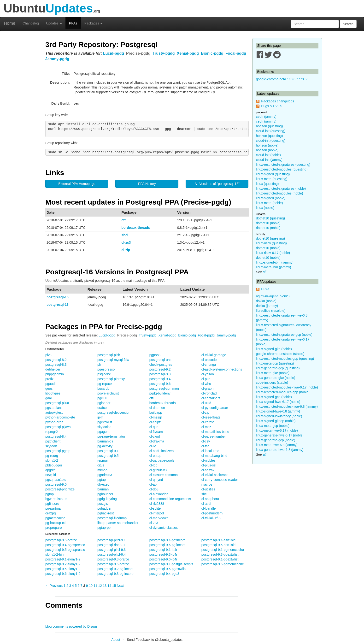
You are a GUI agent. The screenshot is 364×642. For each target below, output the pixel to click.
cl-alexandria (159, 494)
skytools (51, 446)
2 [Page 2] (67, 586)
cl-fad (205, 446)
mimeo (102, 470)
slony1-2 (52, 460)
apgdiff (50, 470)
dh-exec (103, 484)
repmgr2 (52, 432)
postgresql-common (164, 389)
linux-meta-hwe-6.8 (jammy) (277, 445)
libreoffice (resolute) (271, 311)
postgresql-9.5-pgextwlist (168, 569)
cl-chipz (155, 422)
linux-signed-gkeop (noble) (276, 421)
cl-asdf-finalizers (161, 451)
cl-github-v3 (158, 470)
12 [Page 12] (100, 586)
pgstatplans (54, 408)
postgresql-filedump (112, 518)
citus (101, 465)
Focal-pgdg (236, 53)
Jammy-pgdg (57, 59)
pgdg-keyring (107, 499)
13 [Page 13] (105, 586)
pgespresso (106, 369)
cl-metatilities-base (215, 432)
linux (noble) (265, 208)
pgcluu (102, 398)
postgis (103, 504)
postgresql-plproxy (111, 379)
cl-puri (206, 379)
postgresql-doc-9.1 (111, 545)
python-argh (54, 422)
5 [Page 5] (76, 586)
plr (99, 365)
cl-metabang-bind (214, 456)
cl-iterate (208, 422)
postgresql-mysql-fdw (113, 360)
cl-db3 (154, 489)
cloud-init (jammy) (269, 160)
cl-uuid (206, 403)
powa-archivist (108, 393)
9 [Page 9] (87, 586)
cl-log (153, 465)
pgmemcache (55, 518)
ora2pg (51, 513)
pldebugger (54, 465)
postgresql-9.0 (56, 484)
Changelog (31, 23)
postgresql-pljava (58, 427)
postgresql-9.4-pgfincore (167, 540)
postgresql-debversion (114, 412)
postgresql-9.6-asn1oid (218, 545)
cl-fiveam (156, 432)
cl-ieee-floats (211, 417)
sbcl (125, 235)
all (264, 272)
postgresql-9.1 (108, 451)
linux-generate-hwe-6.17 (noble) (280, 435)
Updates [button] (54, 23)
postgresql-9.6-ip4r (163, 559)
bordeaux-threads (136, 228)
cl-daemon (157, 408)
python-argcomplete (60, 417)
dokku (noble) (266, 301)
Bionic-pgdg (212, 53)
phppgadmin (55, 374)
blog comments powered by (71, 626)
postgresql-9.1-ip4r (163, 550)
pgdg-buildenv (160, 393)
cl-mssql (156, 417)
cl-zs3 (126, 242)
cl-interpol (157, 513)
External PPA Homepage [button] (77, 184)
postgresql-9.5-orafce (61, 540)
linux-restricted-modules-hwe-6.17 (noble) (287, 387)
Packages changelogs (278, 101)
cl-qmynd (156, 480)
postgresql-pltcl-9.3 (112, 550)
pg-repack (105, 384)
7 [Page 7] (81, 586)
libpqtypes (53, 393)
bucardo (103, 389)
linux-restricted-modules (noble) (280, 193)
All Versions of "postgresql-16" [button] (217, 184)
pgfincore (52, 504)
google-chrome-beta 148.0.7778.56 (282, 79)
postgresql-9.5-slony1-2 (63, 569)
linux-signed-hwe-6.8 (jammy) (278, 411)
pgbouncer (105, 494)
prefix (49, 379)
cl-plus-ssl (209, 465)
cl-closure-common (164, 475)
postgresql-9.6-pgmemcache (223, 564)
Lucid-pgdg (114, 53)
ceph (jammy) (266, 117)
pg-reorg (52, 456)
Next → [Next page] (122, 586)
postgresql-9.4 (160, 379)
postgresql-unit (160, 360)
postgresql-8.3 (56, 365)
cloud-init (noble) (269, 155)
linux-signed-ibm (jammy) (275, 262)
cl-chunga (209, 365)
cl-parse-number (214, 436)
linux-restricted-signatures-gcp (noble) (284, 335)
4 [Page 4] (73, 586)
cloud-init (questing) (271, 131)
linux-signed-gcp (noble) (274, 397)
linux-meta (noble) (270, 203)
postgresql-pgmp (58, 451)
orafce (102, 408)
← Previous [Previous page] (54, 586)
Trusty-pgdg (164, 53)
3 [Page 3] (70, 586)
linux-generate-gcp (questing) (278, 368)
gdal (48, 398)
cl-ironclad (209, 393)
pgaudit (51, 384)
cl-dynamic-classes (164, 528)
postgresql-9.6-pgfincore (167, 545)
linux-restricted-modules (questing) (282, 169)
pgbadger (104, 508)
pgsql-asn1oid (56, 480)
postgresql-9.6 (160, 384)
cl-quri (154, 427)
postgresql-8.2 (56, 360)
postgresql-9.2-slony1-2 (63, 564)
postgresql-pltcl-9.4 (112, 554)
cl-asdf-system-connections (222, 369)
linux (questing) (267, 184)
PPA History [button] (147, 184)
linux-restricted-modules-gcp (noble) (283, 392)
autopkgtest (54, 412)
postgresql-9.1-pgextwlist (220, 559)
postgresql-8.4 (56, 436)
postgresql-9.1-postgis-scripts (171, 564)
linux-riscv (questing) (271, 243)
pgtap (102, 480)
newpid (51, 475)
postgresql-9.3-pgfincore (115, 574)
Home (10, 23)
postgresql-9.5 (108, 456)
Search (348, 24)
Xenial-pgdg (188, 53)
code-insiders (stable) (272, 383)
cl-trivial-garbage (214, 355)
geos (49, 389)
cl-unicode (209, 360)
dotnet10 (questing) (271, 218)
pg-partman (54, 508)
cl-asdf (206, 504)
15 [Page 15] (114, 586)
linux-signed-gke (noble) (274, 349)
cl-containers (211, 398)
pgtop (50, 494)
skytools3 (104, 427)
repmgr (103, 460)
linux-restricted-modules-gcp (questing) (285, 359)
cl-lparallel (209, 508)
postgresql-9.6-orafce (113, 564)
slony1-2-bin (54, 554)
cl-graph (208, 389)
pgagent (103, 432)
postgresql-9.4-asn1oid (218, 540)
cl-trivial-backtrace (215, 475)
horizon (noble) (267, 145)
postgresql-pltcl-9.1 (112, 540)
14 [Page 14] (109, 586)
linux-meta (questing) (272, 179)
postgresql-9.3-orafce (113, 559)
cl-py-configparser (215, 408)
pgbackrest (106, 513)
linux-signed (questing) (273, 174)
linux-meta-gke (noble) (273, 373)
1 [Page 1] (65, 586)
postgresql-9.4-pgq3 (164, 574)
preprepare (54, 528)
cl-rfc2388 (157, 504)
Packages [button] (93, 23)
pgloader (104, 403)
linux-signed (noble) (271, 198)
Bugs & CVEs (271, 106)
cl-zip (126, 250)
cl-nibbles (208, 460)
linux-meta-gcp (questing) (275, 363)
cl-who (206, 384)
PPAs (73, 23)
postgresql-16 (58, 297)
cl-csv (206, 441)
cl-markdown (159, 518)
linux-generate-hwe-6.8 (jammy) (280, 450)
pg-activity (105, 446)
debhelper (53, 369)
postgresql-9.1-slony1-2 (63, 559)
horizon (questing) (270, 126)
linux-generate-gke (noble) (276, 378)
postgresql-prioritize (60, 489)
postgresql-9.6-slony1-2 (63, 574)
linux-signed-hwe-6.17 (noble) (278, 402)
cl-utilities (208, 489)
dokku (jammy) (267, 306)
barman (103, 489)
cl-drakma (157, 441)
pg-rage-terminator (111, 436)
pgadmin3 (105, 475)
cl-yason (208, 374)
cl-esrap (155, 456)
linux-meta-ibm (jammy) (274, 267)
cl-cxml (155, 436)
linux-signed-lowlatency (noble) (279, 416)
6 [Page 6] (79, 586)
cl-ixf (153, 446)
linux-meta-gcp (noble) (273, 426)
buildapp (156, 412)
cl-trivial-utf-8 (211, 518)
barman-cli (105, 441)
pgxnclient (53, 441)
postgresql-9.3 (160, 374)
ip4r (100, 417)
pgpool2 (155, 355)
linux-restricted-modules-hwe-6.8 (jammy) (287, 406)
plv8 (48, 355)
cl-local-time (210, 451)
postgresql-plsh (109, 355)
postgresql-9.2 (160, 369)
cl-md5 (206, 427)
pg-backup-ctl (55, 523)
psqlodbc (104, 374)
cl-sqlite (155, 508)
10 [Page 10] (91, 586)
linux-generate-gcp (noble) (276, 440)
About (116, 640)
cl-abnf (154, 484)
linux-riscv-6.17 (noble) (273, 253)
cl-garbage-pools (162, 460)
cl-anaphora (210, 499)
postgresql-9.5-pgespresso (65, 550)
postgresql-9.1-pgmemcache (223, 550)
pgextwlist (105, 422)
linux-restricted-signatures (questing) (283, 165)
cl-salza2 (208, 470)
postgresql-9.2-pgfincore (115, 569)
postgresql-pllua (57, 403)
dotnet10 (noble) (268, 223)
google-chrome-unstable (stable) (280, 354)
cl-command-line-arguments (170, 499)
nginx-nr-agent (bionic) (273, 296)
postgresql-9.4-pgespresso (65, 545)
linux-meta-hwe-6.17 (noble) (277, 430)
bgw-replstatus (56, 499)
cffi (124, 220)
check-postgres (161, 365)
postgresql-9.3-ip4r (163, 554)
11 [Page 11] (95, 586)
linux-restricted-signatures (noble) (281, 188)
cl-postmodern (212, 513)
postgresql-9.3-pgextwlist (220, 554)
